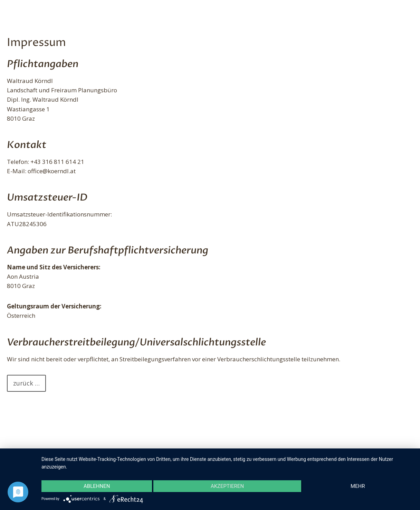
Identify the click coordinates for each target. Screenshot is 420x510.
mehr (358, 486)
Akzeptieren (227, 486)
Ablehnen (97, 486)
